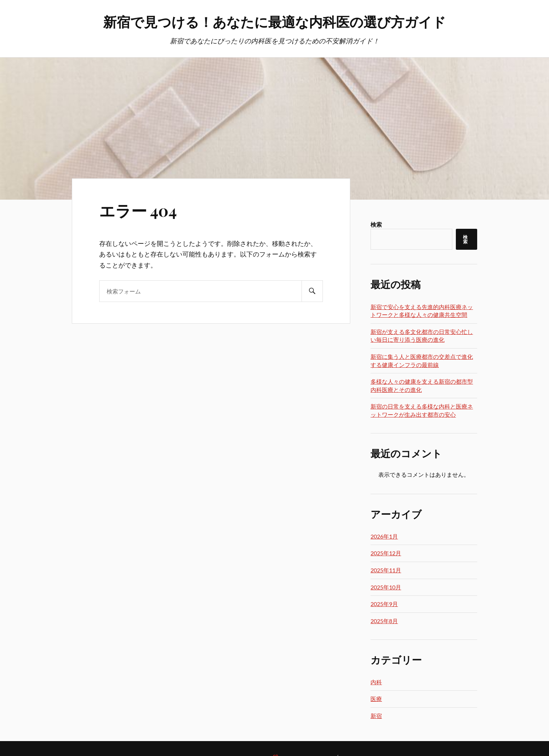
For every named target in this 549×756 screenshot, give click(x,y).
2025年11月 (386, 570)
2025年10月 (386, 587)
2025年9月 (384, 604)
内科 (376, 682)
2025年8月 (384, 621)
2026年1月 (384, 536)
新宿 (376, 716)
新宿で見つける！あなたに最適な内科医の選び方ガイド (274, 21)
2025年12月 (386, 553)
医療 (376, 699)
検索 (376, 224)
